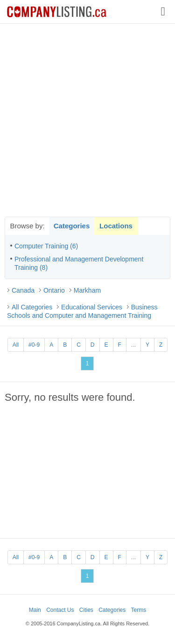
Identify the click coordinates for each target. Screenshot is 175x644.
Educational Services (92, 307)
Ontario (54, 290)
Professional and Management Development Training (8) (79, 263)
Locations (116, 226)
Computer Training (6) (46, 246)
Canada (23, 290)
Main (35, 610)
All (16, 345)
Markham (87, 290)
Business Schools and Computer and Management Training (82, 311)
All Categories (32, 307)
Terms (139, 610)
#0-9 (34, 345)
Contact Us (60, 610)
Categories (72, 226)
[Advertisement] (87, 120)
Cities (86, 610)
